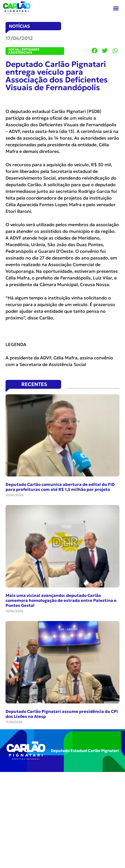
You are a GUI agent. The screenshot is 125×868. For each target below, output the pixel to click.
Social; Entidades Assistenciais (24, 51)
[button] (116, 8)
